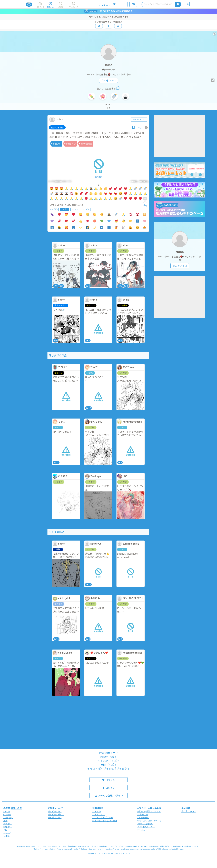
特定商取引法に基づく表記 (105, 821)
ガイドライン (98, 814)
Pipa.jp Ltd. (126, 853)
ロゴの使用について (146, 827)
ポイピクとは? (55, 811)
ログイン (108, 780)
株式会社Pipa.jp (189, 811)
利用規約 (96, 811)
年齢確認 (98, 177)
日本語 (6, 836)
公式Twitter (143, 814)
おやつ (75, 209)
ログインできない (145, 824)
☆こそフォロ (108, 80)
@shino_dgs (110, 70)
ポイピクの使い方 (56, 814)
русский (7, 833)
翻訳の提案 (16, 808)
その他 (86, 209)
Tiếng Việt (8, 817)
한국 (5, 821)
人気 (65, 209)
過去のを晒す (57, 127)
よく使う (54, 209)
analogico (115, 853)
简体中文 (7, 824)
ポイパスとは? (55, 817)
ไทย (5, 830)
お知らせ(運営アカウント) (149, 811)
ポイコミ (141, 830)
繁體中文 (7, 827)
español (7, 814)
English (7, 811)
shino (108, 65)
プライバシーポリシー (103, 817)
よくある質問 (143, 817)
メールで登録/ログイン (109, 795)
